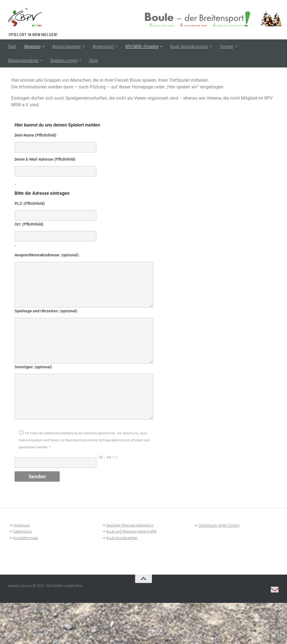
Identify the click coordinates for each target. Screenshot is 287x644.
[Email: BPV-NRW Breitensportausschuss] (275, 631)
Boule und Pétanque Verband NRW (131, 572)
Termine (226, 46)
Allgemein (32, 46)
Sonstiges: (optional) (33, 408)
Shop (94, 60)
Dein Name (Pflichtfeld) (35, 176)
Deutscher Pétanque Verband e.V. (130, 566)
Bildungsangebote (23, 60)
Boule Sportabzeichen (189, 46)
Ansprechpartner (67, 46)
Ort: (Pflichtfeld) (29, 265)
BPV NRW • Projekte (142, 46)
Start (12, 46)
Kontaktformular (26, 579)
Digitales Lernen (64, 60)
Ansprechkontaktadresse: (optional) (47, 296)
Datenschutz (22, 572)
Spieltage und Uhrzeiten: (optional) (46, 352)
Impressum (22, 566)
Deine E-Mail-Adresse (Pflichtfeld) (45, 200)
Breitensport (103, 46)
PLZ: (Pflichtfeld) (30, 245)
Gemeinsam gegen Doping (219, 566)
